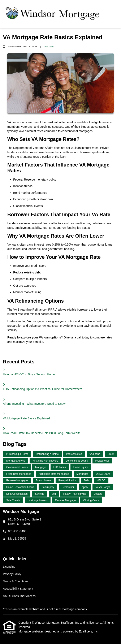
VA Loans (49, 46)
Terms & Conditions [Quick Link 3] (16, 581)
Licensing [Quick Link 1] (9, 567)
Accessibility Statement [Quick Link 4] (18, 589)
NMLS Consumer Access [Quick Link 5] (19, 596)
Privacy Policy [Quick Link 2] (12, 574)
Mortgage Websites (31, 631)
